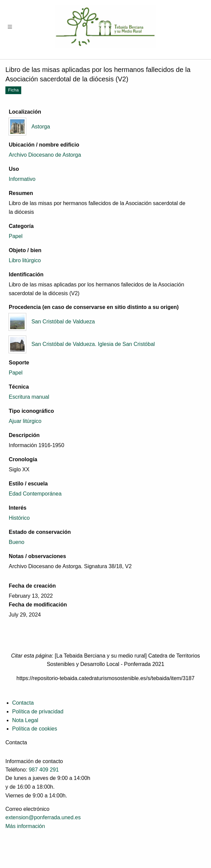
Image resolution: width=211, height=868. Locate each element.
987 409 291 (44, 770)
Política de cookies (35, 729)
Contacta (23, 703)
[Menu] (10, 27)
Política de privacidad (38, 712)
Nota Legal (25, 720)
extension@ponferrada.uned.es (43, 817)
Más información (25, 826)
